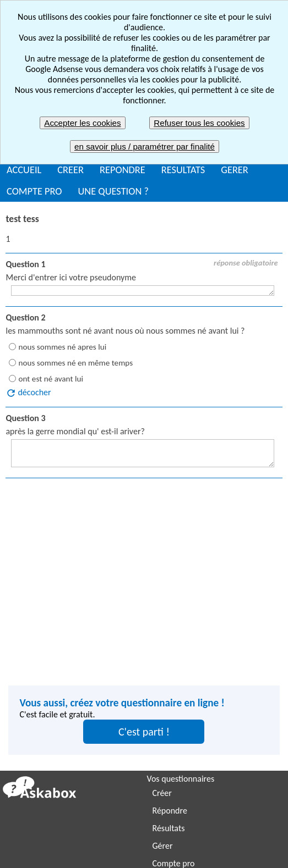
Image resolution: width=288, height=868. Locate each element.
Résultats (169, 674)
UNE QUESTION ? (113, 191)
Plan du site (93, 855)
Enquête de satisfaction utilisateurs (215, 755)
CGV (259, 835)
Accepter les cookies (82, 123)
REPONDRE (123, 170)
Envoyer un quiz (37, 755)
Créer (162, 639)
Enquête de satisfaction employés (212, 737)
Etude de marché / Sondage (58, 790)
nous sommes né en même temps (75, 363)
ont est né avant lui (50, 379)
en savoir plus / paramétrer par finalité (145, 146)
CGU (228, 835)
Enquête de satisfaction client (61, 773)
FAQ (138, 855)
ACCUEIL (24, 170)
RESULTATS (183, 170)
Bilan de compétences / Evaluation (70, 808)
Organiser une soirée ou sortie (62, 737)
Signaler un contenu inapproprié (69, 835)
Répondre (170, 657)
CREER (70, 170)
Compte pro (174, 709)
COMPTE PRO (34, 191)
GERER (235, 170)
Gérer (163, 692)
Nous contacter (189, 855)
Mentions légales (172, 835)
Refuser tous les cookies (199, 123)
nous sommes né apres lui (62, 347)
